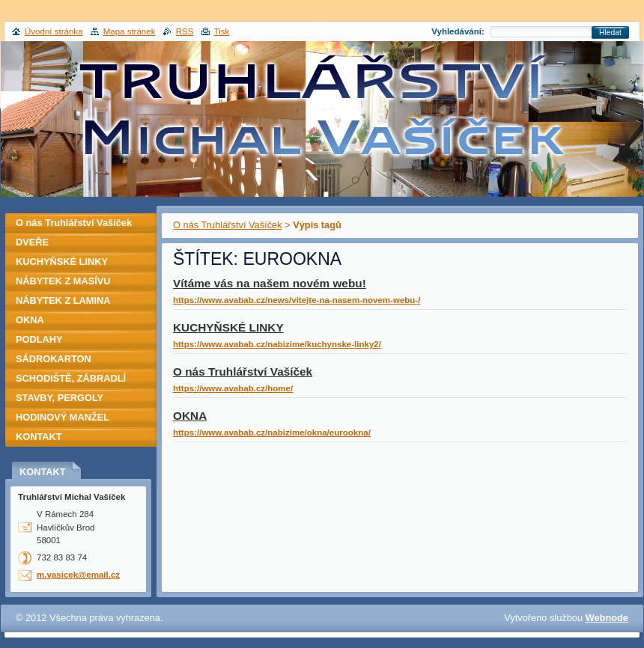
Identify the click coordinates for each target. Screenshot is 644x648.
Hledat (610, 33)
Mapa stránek (130, 31)
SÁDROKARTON (54, 359)
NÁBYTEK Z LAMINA (63, 300)
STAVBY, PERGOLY (60, 398)
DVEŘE (32, 242)
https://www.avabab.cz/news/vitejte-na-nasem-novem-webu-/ (297, 300)
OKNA (190, 416)
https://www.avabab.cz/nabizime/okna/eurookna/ (272, 432)
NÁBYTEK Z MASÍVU (63, 281)
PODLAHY (39, 339)
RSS (185, 31)
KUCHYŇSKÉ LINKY (228, 327)
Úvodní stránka (54, 31)
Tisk (222, 31)
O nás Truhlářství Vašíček (228, 225)
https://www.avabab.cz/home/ (233, 388)
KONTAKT (39, 437)
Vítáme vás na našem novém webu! (270, 283)
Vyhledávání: (458, 31)
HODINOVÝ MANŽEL (63, 417)
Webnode (607, 618)
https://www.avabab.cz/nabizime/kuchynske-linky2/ (277, 344)
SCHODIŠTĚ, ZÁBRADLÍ (71, 378)
